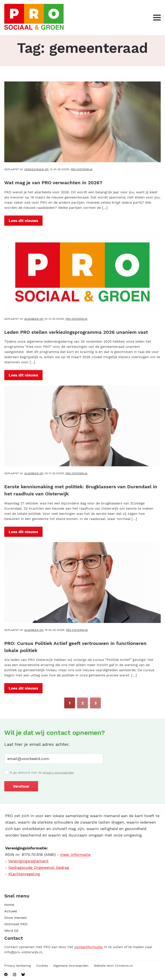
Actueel (11, 911)
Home (9, 904)
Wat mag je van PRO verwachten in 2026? (53, 183)
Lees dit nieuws (23, 220)
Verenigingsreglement (28, 861)
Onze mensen (16, 917)
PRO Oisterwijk (82, 169)
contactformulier (89, 946)
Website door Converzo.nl (113, 965)
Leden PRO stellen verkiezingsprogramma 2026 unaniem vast (76, 332)
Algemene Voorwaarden (71, 965)
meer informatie (75, 854)
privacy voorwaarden (58, 772)
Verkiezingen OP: (37, 169)
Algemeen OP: (34, 319)
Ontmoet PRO (16, 924)
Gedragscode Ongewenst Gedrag (39, 867)
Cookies (42, 965)
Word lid (11, 930)
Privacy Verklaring (18, 965)
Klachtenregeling (24, 873)
